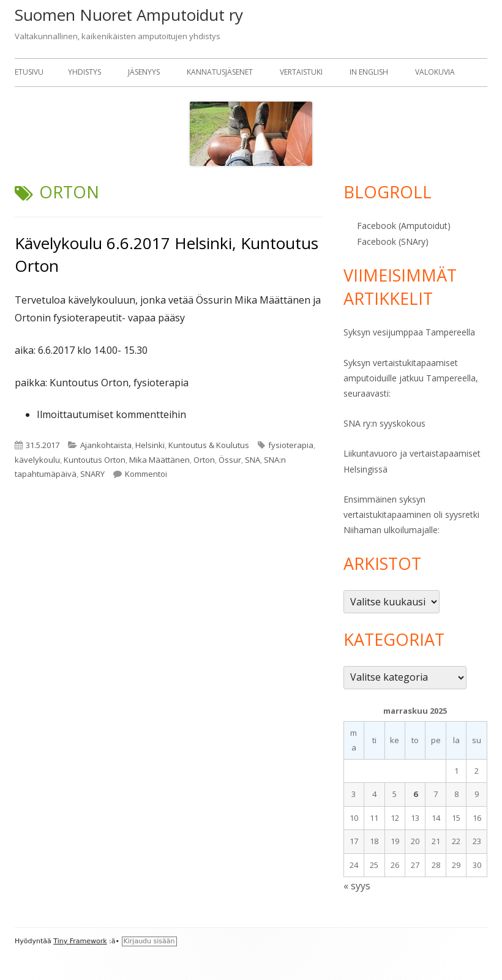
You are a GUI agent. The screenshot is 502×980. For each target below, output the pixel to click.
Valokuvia (435, 72)
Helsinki (150, 445)
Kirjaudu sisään (149, 941)
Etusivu (29, 72)
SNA (253, 460)
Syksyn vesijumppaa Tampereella (409, 332)
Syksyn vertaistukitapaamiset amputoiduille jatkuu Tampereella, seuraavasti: (411, 378)
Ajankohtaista (106, 445)
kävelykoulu (37, 460)
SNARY (92, 474)
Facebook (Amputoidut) (404, 226)
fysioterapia (291, 445)
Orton (204, 460)
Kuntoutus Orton (95, 460)
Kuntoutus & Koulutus (209, 445)
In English (369, 72)
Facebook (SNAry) (393, 241)
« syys (357, 886)
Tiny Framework (80, 941)
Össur (230, 460)
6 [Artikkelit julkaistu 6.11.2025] (415, 794)
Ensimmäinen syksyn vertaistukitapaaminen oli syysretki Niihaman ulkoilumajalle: (411, 514)
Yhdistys (84, 72)
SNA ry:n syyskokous (384, 423)
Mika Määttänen (159, 460)
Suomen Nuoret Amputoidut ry (129, 15)
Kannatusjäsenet (220, 72)
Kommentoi (146, 474)
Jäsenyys (144, 72)
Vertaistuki (301, 72)
